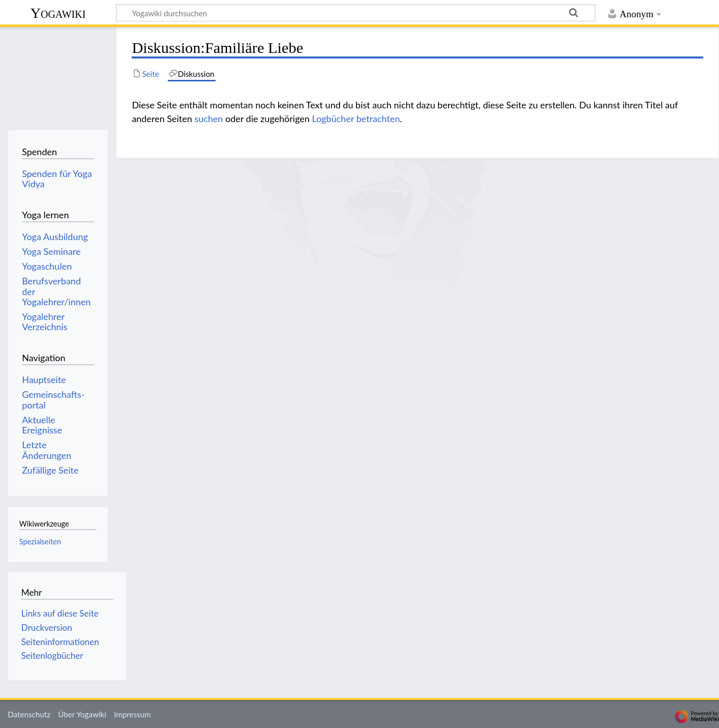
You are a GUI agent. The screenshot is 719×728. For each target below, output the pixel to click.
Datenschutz (29, 714)
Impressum (132, 714)
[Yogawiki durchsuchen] (356, 13)
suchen (208, 119)
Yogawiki (58, 13)
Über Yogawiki (82, 714)
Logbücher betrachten (356, 119)
